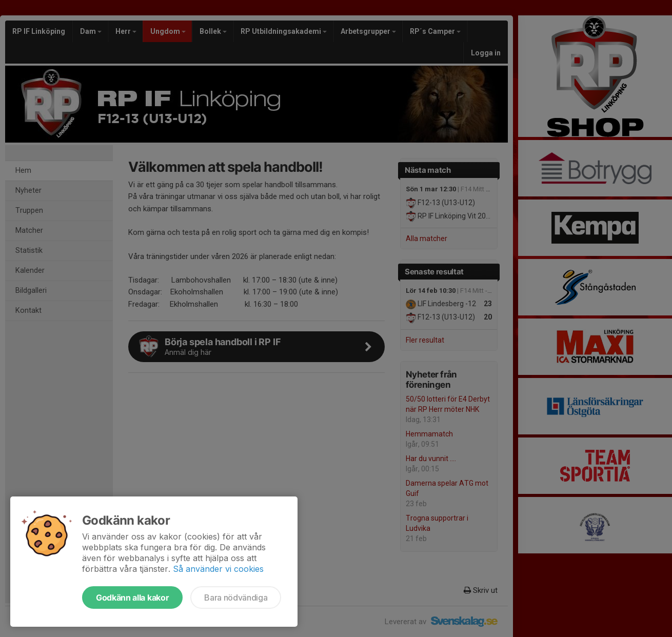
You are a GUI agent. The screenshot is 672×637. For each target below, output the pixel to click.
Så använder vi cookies (218, 569)
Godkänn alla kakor (132, 598)
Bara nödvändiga (236, 598)
